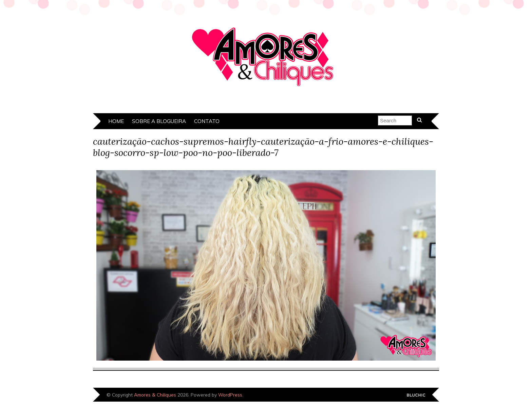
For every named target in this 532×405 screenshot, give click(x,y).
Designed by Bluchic (416, 395)
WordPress (230, 395)
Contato (207, 121)
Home (116, 121)
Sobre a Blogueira (159, 121)
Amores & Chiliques (155, 395)
